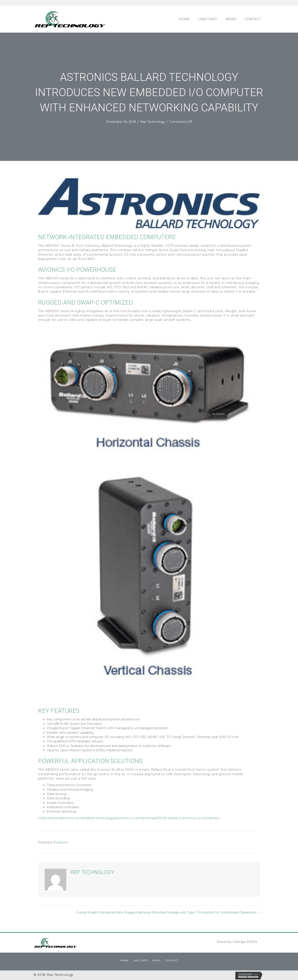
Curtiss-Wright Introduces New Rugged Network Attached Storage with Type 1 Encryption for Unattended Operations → (168, 912)
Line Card (140, 960)
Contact (172, 960)
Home (124, 960)
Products (60, 842)
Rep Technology (152, 122)
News (156, 960)
